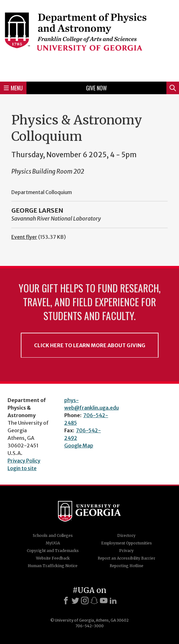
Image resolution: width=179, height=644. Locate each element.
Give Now (96, 88)
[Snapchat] (94, 601)
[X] (75, 601)
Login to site (22, 468)
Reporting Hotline (127, 566)
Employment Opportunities (127, 543)
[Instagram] (85, 601)
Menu (13, 88)
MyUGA (53, 543)
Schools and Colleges (53, 535)
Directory (126, 535)
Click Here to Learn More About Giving (90, 345)
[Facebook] (66, 601)
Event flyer (24, 237)
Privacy (126, 551)
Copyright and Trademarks (53, 551)
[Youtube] (104, 601)
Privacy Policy (24, 461)
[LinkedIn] (113, 601)
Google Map (79, 446)
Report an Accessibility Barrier (127, 558)
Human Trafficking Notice (53, 566)
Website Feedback (53, 558)
